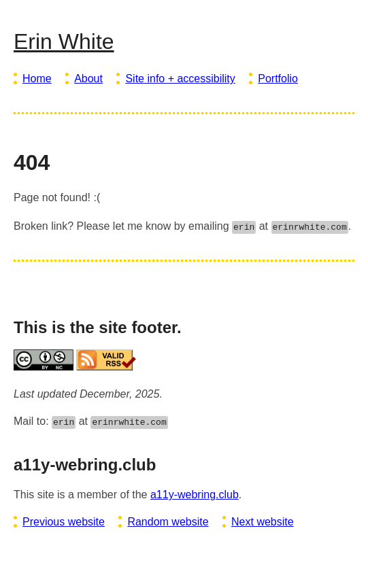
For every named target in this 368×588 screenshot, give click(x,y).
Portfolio (278, 79)
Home (37, 79)
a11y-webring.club (195, 495)
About (88, 79)
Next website (263, 522)
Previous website (64, 522)
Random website (168, 522)
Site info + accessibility (180, 79)
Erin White (64, 41)
